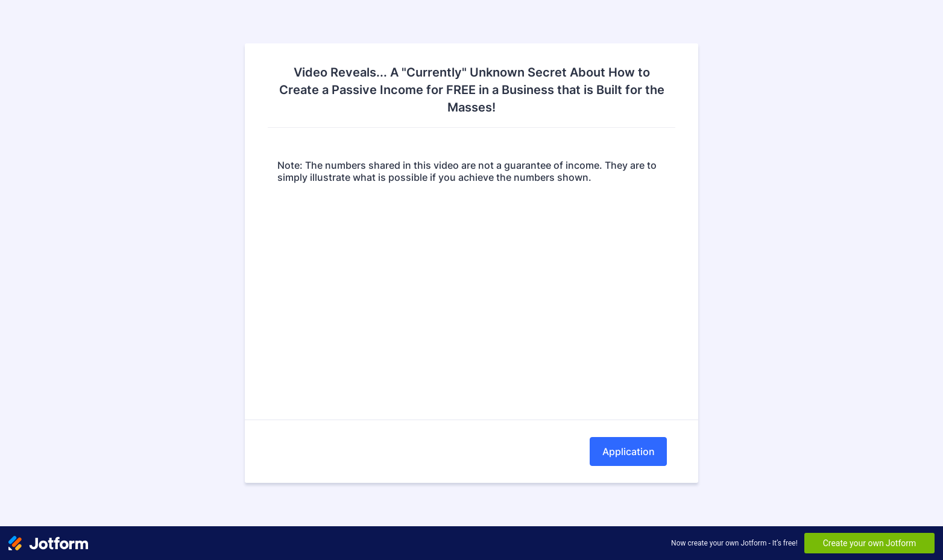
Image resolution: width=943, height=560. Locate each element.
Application (629, 451)
